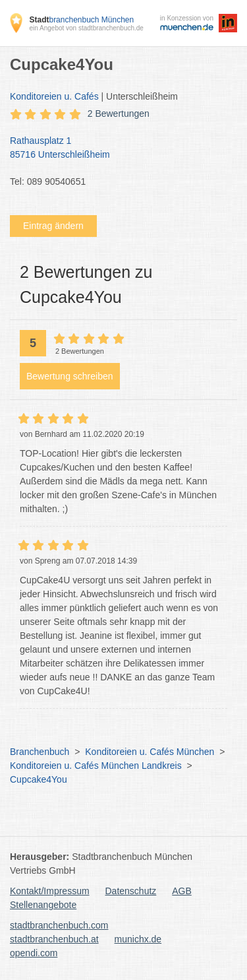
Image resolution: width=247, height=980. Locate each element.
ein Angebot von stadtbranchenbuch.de (86, 28)
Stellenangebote (43, 905)
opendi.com (34, 953)
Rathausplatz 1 (117, 148)
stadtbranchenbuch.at (54, 939)
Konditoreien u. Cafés (54, 96)
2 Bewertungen (119, 114)
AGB (182, 891)
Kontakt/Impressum (50, 891)
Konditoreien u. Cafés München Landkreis (96, 766)
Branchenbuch (40, 752)
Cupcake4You (39, 779)
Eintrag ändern (53, 226)
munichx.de (138, 939)
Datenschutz (131, 891)
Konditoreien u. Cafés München (150, 752)
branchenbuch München (81, 20)
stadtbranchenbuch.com (59, 925)
